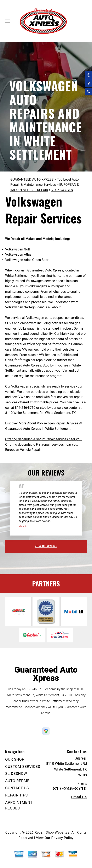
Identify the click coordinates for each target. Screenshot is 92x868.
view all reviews (46, 546)
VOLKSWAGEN (62, 190)
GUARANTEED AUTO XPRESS (32, 179)
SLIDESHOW (16, 773)
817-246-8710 (25, 408)
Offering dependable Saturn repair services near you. (44, 439)
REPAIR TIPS (16, 795)
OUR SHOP (15, 759)
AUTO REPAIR (17, 781)
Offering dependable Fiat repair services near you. (42, 445)
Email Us (79, 797)
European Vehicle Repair (23, 450)
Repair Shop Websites (52, 832)
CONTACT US (17, 788)
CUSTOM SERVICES (23, 766)
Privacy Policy (62, 838)
